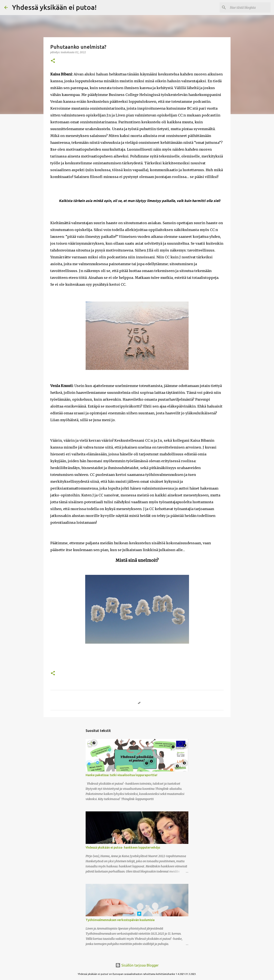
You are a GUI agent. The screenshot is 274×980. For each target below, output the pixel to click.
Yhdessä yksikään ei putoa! (54, 7)
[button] (53, 61)
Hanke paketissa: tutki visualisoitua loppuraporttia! (121, 775)
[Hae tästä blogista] (248, 7)
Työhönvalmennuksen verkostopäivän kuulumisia (120, 920)
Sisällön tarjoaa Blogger (137, 965)
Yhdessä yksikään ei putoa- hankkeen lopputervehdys (123, 848)
